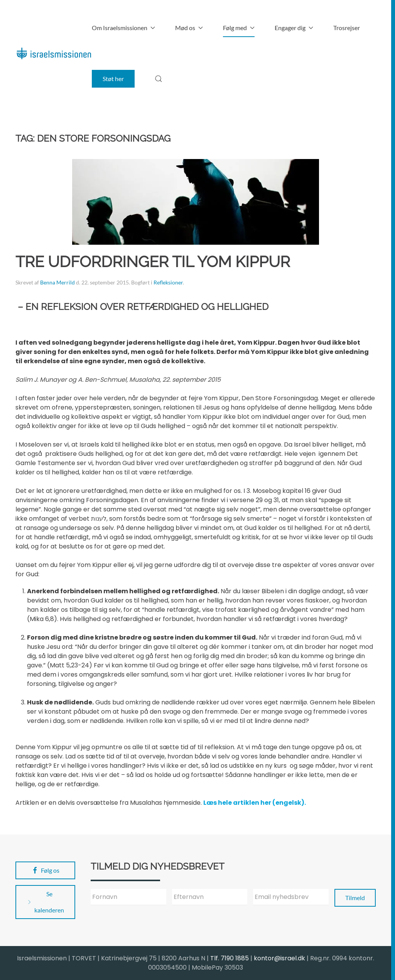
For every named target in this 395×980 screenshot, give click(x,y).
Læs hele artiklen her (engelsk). (255, 803)
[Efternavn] (210, 897)
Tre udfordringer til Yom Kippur (153, 262)
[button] (159, 79)
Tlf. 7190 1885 (230, 958)
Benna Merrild (57, 282)
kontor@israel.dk (279, 958)
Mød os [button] (189, 28)
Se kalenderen (45, 902)
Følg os (45, 870)
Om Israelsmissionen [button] (123, 28)
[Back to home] (54, 53)
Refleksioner (168, 282)
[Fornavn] (128, 897)
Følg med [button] (239, 28)
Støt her (113, 79)
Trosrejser (347, 28)
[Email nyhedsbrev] (291, 897)
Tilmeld (355, 898)
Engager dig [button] (294, 28)
